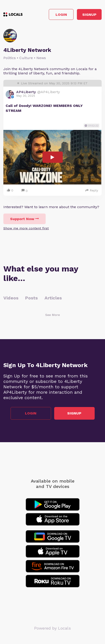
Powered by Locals (52, 628)
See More (52, 315)
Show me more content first (26, 228)
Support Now (25, 219)
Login (61, 15)
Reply (92, 190)
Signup (89, 15)
